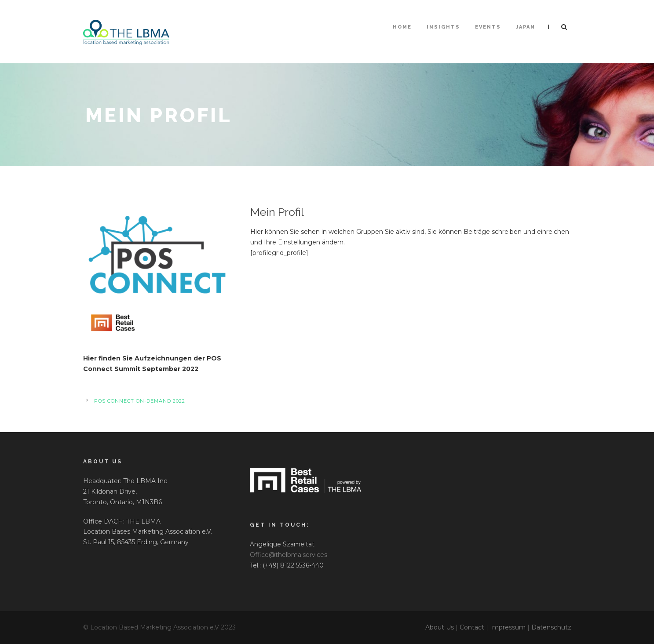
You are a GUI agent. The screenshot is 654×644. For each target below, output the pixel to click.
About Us (440, 627)
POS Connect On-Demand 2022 (140, 401)
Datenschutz (551, 627)
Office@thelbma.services (289, 555)
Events (488, 27)
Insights (443, 27)
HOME (402, 27)
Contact (472, 627)
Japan (526, 27)
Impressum (508, 627)
